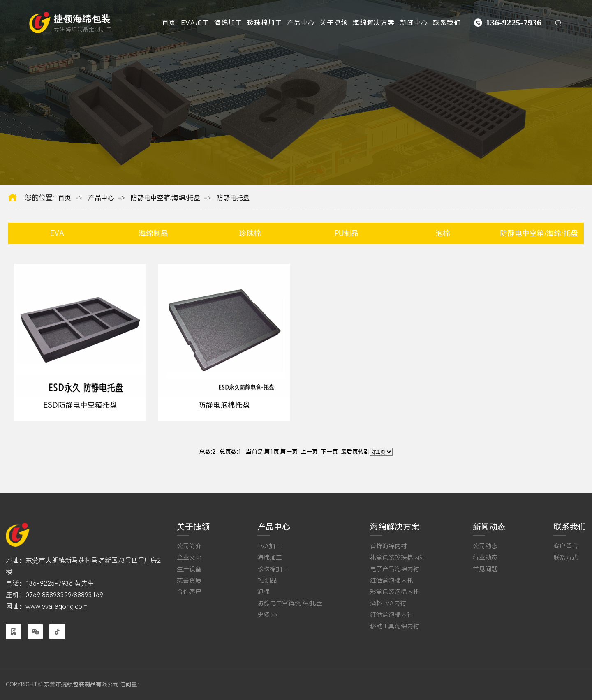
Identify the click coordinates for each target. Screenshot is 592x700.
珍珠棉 (250, 233)
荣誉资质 (189, 581)
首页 (169, 23)
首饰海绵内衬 (388, 546)
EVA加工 (195, 23)
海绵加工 (228, 23)
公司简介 (189, 546)
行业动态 (485, 558)
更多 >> (268, 615)
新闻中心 (414, 23)
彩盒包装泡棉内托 (395, 592)
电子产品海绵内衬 (395, 569)
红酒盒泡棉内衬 (392, 615)
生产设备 (189, 569)
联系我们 (447, 23)
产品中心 (301, 23)
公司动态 (485, 546)
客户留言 (566, 546)
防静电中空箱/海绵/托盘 (165, 198)
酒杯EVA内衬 (388, 604)
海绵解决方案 (374, 23)
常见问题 (485, 569)
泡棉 (443, 233)
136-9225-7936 (513, 22)
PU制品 (346, 233)
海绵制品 (153, 233)
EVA (57, 233)
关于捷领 (334, 23)
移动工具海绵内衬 (395, 627)
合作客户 (189, 592)
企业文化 (189, 558)
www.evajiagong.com (57, 606)
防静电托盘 (233, 198)
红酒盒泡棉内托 (392, 581)
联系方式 (566, 558)
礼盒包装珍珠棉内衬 (398, 558)
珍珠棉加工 (265, 23)
